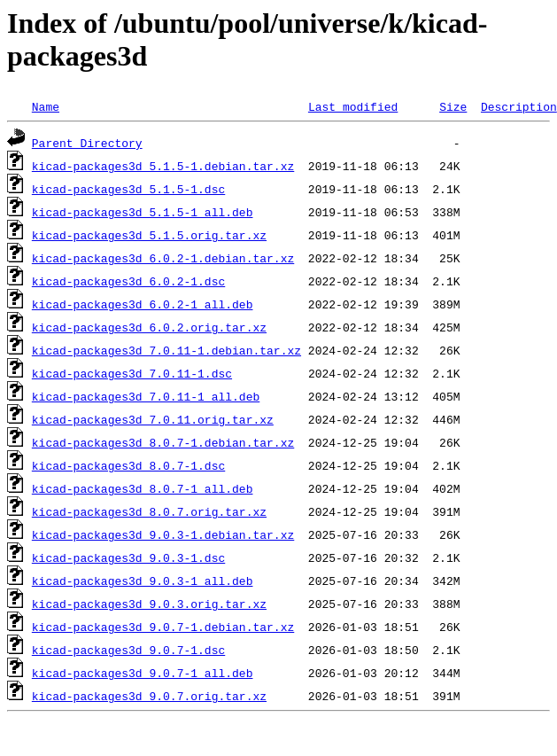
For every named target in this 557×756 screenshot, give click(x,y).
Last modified (353, 106)
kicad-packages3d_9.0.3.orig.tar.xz (149, 604)
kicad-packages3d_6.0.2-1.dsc (128, 281)
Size (453, 106)
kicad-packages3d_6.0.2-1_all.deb (143, 304)
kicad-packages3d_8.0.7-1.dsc (128, 465)
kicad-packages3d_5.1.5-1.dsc (128, 189)
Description (519, 106)
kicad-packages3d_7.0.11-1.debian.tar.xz (166, 350)
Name (46, 106)
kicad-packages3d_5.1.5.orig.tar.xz (149, 235)
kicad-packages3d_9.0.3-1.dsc (128, 557)
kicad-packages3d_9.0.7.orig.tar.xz (149, 696)
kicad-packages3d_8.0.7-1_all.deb (143, 488)
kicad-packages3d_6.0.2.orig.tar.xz (149, 327)
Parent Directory (87, 143)
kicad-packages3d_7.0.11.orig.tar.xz (153, 419)
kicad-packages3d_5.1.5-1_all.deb (143, 212)
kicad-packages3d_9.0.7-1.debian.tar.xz (163, 627)
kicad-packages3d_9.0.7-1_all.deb (143, 673)
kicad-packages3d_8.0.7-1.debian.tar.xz (163, 442)
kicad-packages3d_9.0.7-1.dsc (128, 650)
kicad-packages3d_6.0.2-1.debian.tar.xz (163, 258)
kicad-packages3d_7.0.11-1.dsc (132, 373)
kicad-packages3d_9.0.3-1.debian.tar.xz (163, 534)
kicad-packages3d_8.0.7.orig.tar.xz (149, 511)
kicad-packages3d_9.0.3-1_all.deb (143, 581)
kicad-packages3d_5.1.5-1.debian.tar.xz (163, 166)
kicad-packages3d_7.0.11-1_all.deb (146, 396)
